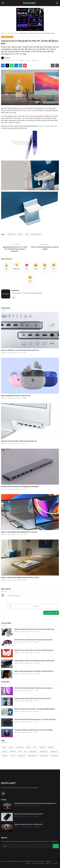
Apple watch (20, 747)
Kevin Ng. (17, 642)
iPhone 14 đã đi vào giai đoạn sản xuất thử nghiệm (45, 248)
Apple (4, 747)
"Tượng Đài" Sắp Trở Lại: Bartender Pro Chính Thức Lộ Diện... (34, 730)
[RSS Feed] (14, 298)
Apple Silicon (33, 752)
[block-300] (30, 19)
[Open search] (57, 3)
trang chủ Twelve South (46, 126)
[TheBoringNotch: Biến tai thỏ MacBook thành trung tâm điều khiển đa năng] (7, 664)
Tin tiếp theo (45, 244)
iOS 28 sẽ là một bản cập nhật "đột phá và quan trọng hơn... (34, 688)
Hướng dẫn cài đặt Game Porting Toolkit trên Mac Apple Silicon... (36, 803)
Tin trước (15, 244)
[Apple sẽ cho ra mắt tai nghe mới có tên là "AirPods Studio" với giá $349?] (7, 653)
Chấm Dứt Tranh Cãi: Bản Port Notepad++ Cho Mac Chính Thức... (36, 719)
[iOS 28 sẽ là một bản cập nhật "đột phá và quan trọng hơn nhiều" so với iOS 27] (7, 691)
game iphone (44, 752)
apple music (21, 756)
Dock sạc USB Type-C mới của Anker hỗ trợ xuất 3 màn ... (21, 350)
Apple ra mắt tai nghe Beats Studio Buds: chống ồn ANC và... (34, 671)
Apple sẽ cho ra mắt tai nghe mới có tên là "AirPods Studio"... (34, 650)
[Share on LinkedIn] (16, 66)
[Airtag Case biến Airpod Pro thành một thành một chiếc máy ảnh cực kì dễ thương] (7, 632)
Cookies (55, 863)
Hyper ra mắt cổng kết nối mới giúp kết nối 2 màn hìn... (20, 532)
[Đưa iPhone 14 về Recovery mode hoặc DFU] (7, 817)
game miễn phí (32, 756)
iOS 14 (13, 756)
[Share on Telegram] (21, 66)
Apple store (54, 752)
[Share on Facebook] (3, 66)
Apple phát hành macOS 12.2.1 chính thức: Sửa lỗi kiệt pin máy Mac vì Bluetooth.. (15, 249)
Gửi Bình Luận (51, 613)
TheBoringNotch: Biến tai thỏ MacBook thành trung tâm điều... (35, 661)
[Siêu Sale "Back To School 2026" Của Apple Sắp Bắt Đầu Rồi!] (7, 712)
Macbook (42, 747)
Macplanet (15, 290)
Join (56, 846)
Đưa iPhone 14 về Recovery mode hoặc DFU (29, 814)
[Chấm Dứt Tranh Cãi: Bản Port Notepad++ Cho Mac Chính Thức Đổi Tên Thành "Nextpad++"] (7, 723)
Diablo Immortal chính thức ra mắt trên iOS (28, 824)
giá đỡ (27, 234)
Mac (20, 752)
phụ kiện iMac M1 (36, 234)
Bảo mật (49, 863)
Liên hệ (28, 863)
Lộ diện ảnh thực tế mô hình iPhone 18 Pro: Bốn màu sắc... (33, 698)
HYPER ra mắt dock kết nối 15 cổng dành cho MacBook (20, 486)
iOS (25, 752)
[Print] (53, 66)
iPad (35, 747)
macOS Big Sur (44, 756)
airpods (5, 752)
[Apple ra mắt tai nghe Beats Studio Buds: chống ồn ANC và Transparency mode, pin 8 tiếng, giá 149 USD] (7, 674)
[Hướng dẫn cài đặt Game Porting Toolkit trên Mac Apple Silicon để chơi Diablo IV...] (7, 806)
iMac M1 (20, 234)
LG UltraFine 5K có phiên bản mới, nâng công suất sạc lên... (34, 640)
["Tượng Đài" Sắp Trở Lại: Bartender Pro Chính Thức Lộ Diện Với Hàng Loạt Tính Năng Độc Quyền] (7, 733)
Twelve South (11, 234)
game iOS (13, 752)
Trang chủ (4, 33)
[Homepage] (30, 3)
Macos (28, 747)
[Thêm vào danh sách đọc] (57, 66)
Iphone (11, 747)
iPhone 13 (5, 756)
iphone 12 (51, 747)
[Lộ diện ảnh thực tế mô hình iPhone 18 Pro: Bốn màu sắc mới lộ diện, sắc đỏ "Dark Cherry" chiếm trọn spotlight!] (7, 702)
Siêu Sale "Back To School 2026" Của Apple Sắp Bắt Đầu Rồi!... (35, 709)
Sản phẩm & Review (13, 33)
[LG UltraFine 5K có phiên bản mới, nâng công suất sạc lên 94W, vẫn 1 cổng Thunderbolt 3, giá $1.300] (7, 643)
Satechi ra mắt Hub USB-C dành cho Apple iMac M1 (19, 441)
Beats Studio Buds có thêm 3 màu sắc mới (16, 396)
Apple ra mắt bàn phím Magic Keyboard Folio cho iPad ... (21, 577)
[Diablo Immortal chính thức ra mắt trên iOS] (7, 827)
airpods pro (54, 756)
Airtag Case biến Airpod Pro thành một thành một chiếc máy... (35, 629)
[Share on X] (7, 66)
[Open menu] (3, 3)
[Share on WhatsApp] (12, 66)
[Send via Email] (25, 66)
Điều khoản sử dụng (38, 863)
